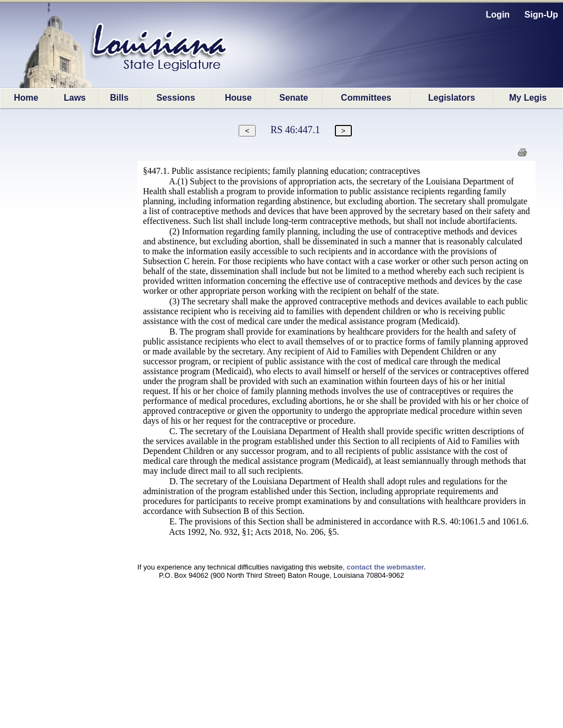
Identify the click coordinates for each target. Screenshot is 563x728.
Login (498, 15)
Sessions (176, 98)
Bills (119, 98)
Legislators (452, 98)
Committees (366, 98)
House (238, 98)
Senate (294, 98)
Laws (75, 98)
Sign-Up (541, 15)
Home (26, 98)
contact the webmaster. (386, 567)
